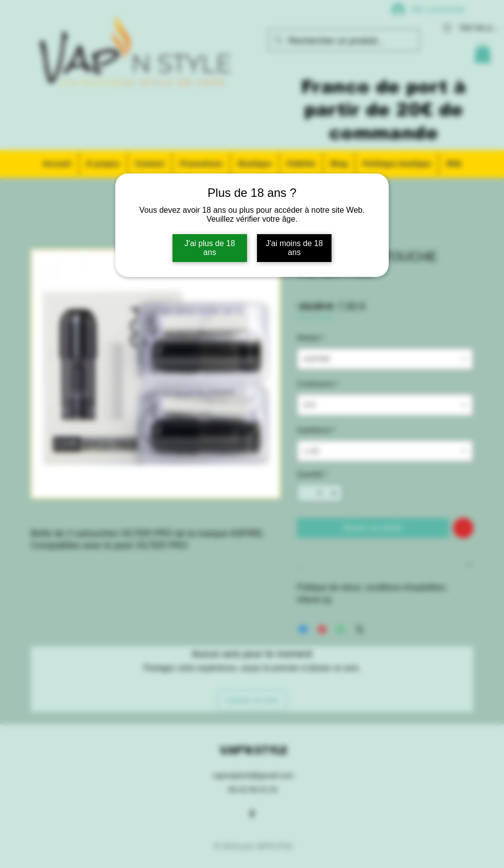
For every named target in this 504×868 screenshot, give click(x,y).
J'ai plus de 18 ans (210, 248)
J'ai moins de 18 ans (294, 248)
